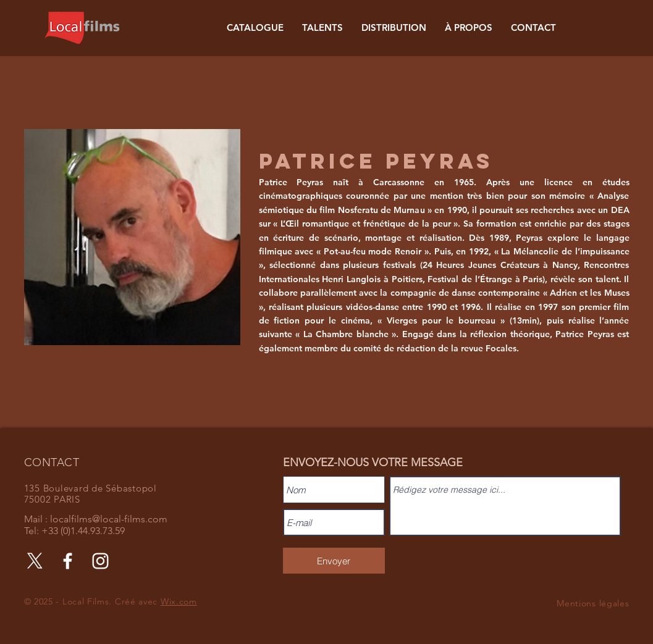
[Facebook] (68, 561)
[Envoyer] (334, 561)
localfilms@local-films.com (109, 519)
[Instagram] (100, 561)
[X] (35, 561)
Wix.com (179, 601)
